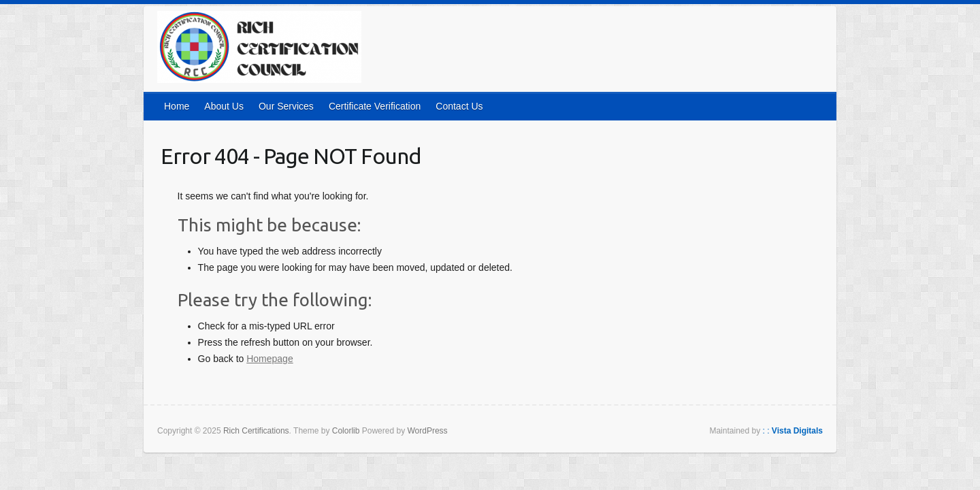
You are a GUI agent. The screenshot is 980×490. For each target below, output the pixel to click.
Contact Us (459, 106)
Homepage (270, 359)
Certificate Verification (375, 106)
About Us (224, 106)
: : (793, 431)
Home (177, 106)
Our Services (286, 106)
